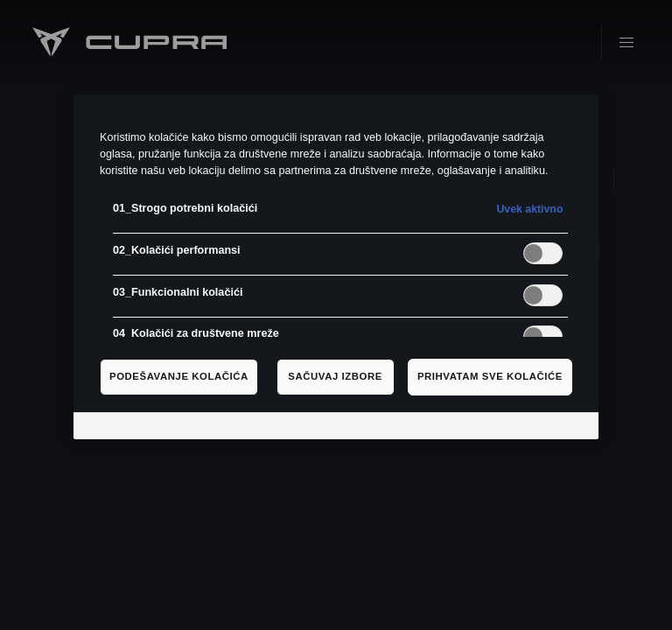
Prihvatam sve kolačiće (490, 376)
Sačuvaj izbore (335, 376)
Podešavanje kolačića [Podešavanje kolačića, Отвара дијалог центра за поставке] (179, 376)
